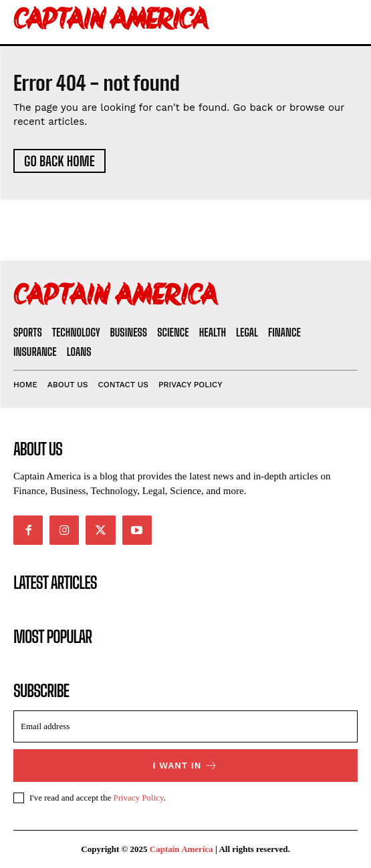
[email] (185, 726)
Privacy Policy (138, 798)
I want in (186, 766)
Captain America (181, 849)
